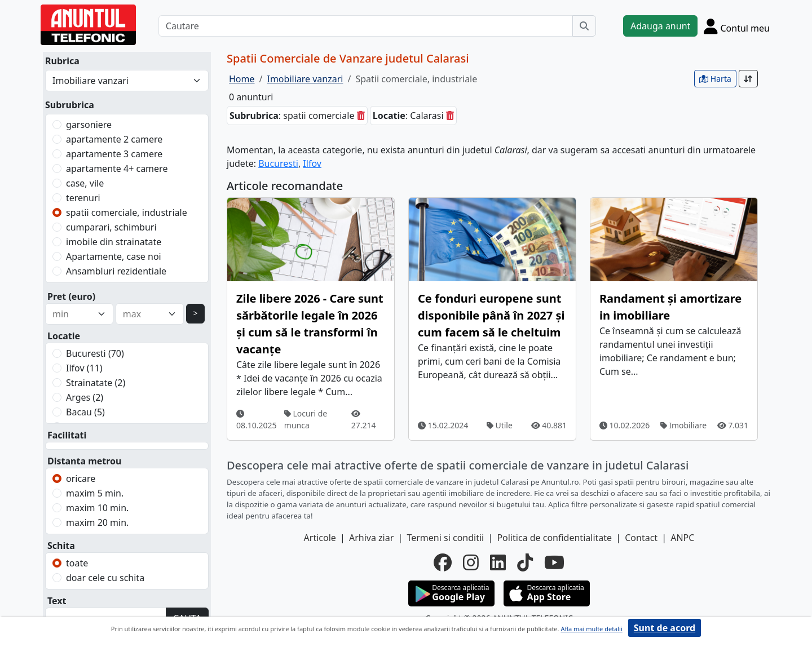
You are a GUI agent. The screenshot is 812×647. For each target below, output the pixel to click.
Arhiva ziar (371, 538)
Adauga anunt (660, 26)
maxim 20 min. (97, 522)
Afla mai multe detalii (591, 629)
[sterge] (361, 116)
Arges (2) (85, 397)
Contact (641, 538)
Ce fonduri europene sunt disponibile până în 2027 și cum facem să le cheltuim (491, 315)
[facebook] (443, 562)
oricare (81, 478)
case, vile (85, 183)
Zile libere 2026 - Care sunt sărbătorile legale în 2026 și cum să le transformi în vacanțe (310, 324)
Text (57, 601)
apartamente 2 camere (114, 139)
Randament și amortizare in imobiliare (670, 307)
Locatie (64, 336)
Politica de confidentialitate (554, 538)
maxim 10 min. (97, 508)
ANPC (682, 538)
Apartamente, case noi (114, 256)
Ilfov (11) (84, 368)
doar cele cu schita (105, 578)
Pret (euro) (71, 296)
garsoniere (89, 125)
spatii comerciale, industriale (127, 212)
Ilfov (312, 163)
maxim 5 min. (95, 493)
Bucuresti (278, 163)
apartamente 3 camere (114, 154)
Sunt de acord (665, 628)
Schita (61, 546)
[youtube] (554, 562)
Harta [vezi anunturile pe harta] (715, 79)
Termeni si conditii (445, 538)
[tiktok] (525, 562)
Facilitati (67, 435)
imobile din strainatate (114, 242)
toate (77, 563)
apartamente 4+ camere (117, 169)
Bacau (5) (85, 412)
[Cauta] (584, 26)
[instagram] (471, 562)
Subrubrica (70, 105)
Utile (500, 425)
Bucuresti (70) (95, 353)
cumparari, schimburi (111, 227)
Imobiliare (684, 425)
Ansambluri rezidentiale (116, 271)
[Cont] (737, 26)
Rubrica (62, 61)
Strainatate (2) (96, 383)
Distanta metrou (84, 461)
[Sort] (748, 79)
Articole (320, 538)
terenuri (83, 198)
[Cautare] (366, 26)
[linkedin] (498, 562)
